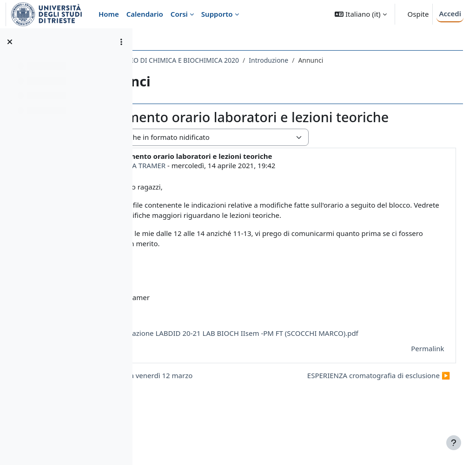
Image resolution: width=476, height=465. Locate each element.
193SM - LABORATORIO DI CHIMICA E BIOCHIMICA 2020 (236, 60)
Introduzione (351, 60)
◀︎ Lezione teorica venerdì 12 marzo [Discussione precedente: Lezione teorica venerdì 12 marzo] (216, 412)
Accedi (450, 13)
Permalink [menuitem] (414, 386)
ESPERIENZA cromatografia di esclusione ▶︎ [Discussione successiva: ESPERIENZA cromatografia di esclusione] (365, 412)
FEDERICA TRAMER (218, 181)
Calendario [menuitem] (145, 14)
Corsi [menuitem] (179, 14)
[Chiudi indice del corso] (10, 42)
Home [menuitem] (109, 14)
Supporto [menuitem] (217, 14)
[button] (360, 14)
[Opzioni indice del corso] (121, 42)
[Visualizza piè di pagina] (454, 443)
